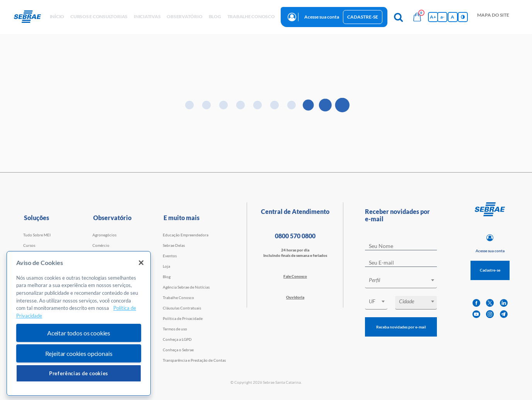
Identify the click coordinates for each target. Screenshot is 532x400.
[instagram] (490, 314)
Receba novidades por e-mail (401, 327)
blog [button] (215, 16)
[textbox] (405, 280)
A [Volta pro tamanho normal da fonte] (453, 17)
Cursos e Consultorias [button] (99, 16)
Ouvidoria (295, 297)
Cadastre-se (363, 17)
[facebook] (476, 303)
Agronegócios (104, 235)
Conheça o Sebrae (178, 350)
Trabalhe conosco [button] (251, 16)
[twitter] (490, 303)
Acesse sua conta (322, 17)
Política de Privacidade (183, 318)
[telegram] (504, 314)
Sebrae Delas (174, 245)
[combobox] (401, 281)
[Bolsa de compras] (417, 17)
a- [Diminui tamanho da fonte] (442, 17)
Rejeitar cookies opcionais (79, 353)
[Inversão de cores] (463, 17)
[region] (79, 324)
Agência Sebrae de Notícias (186, 287)
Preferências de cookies (79, 373)
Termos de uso (175, 329)
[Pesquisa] (399, 17)
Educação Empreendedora (186, 235)
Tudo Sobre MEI (37, 235)
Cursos (29, 245)
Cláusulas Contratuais (182, 308)
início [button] (57, 16)
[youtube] (476, 314)
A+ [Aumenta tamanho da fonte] (433, 17)
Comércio (101, 245)
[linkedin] (504, 303)
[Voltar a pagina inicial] (30, 17)
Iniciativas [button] (147, 16)
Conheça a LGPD (177, 339)
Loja (166, 266)
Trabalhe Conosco (178, 297)
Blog (167, 277)
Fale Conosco (295, 276)
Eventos (170, 256)
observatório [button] (184, 16)
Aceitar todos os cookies (79, 333)
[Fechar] (141, 263)
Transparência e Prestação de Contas (194, 360)
